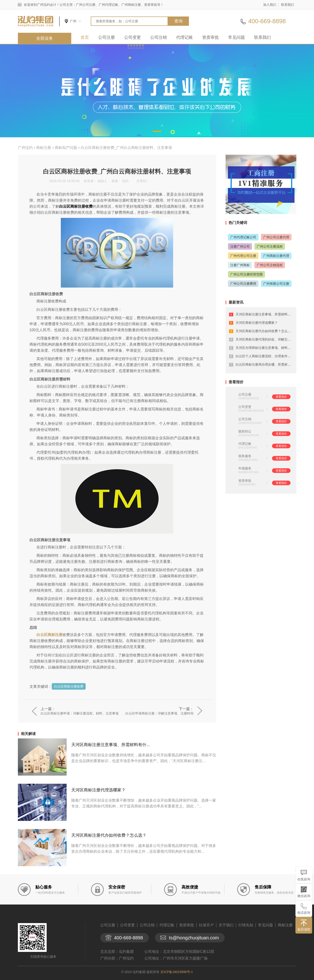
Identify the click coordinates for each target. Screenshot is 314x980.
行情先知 (246, 925)
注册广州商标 (240, 265)
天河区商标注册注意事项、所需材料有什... (111, 745)
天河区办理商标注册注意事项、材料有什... (266, 348)
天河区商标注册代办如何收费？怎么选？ (109, 835)
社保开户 (206, 925)
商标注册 (44, 148)
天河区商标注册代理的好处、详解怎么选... (266, 339)
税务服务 (245, 456)
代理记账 (185, 37)
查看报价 (281, 397)
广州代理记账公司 (243, 237)
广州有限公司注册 (276, 284)
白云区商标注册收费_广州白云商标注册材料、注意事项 (126, 148)
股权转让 (245, 431)
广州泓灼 (25, 148)
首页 (85, 37)
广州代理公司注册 (243, 256)
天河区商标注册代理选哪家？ (98, 790)
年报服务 (245, 468)
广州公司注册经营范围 (246, 274)
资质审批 (210, 37)
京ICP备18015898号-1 (177, 972)
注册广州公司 (240, 246)
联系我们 (288, 5)
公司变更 (133, 37)
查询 (178, 21)
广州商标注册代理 (276, 256)
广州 (73, 21)
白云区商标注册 (49, 635)
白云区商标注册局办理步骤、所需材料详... (266, 364)
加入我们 (270, 5)
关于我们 (226, 925)
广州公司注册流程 (270, 246)
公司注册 (107, 37)
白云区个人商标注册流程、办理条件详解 (265, 356)
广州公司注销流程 (270, 265)
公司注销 (159, 37)
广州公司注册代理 (276, 237)
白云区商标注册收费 (69, 686)
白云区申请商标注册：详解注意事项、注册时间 (159, 713)
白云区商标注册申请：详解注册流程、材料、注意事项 (80, 713)
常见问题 (236, 37)
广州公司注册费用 (243, 284)
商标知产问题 (66, 148)
